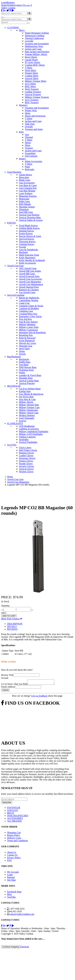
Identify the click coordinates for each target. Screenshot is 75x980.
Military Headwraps (28, 410)
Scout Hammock (27, 341)
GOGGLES (13, 811)
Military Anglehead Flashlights (34, 431)
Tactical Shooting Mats (30, 217)
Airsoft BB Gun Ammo (30, 271)
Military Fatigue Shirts (36, 81)
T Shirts (29, 68)
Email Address (8, 688)
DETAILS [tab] (12, 626)
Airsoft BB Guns (27, 274)
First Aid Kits (25, 319)
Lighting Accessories (29, 429)
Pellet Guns (24, 201)
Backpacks (24, 359)
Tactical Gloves (26, 469)
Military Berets (26, 402)
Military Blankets (27, 324)
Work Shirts (30, 70)
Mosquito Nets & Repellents (32, 332)
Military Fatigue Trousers (37, 97)
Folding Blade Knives (29, 228)
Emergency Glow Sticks (30, 316)
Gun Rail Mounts (27, 191)
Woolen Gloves (26, 472)
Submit (5, 691)
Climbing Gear (26, 311)
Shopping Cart (14, 833)
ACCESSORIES (15, 819)
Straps (22, 351)
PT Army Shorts (32, 62)
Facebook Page (14, 893)
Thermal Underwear (34, 38)
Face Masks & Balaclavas (31, 394)
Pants (27, 167)
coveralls (29, 41)
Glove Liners (25, 448)
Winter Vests (31, 110)
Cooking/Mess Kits (28, 314)
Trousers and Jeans (34, 129)
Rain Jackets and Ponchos (37, 52)
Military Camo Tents (29, 327)
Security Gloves (27, 466)
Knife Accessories (27, 263)
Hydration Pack (26, 370)
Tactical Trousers (33, 94)
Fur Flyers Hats (26, 397)
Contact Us (20, 5)
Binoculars (24, 177)
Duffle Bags (25, 362)
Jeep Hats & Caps (27, 399)
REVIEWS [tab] (12, 629)
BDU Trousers (32, 102)
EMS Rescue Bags (28, 367)
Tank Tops (30, 124)
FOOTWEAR (14, 808)
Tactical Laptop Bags (29, 381)
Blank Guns (25, 180)
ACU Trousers (32, 100)
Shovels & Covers (27, 343)
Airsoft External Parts (29, 276)
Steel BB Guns (26, 212)
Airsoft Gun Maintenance (31, 284)
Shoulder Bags (26, 378)
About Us (12, 853)
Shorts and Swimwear (35, 116)
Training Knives (27, 244)
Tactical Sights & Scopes (31, 220)
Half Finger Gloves (28, 450)
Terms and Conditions (17, 841)
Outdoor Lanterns (27, 437)
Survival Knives (27, 239)
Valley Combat (8, 8)
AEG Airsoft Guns (28, 268)
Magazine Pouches (28, 196)
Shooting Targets (27, 207)
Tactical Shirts (32, 78)
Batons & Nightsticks (29, 298)
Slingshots (24, 209)
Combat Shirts (32, 76)
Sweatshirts (30, 153)
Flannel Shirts (31, 73)
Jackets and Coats (33, 49)
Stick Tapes (24, 349)
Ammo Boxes (25, 175)
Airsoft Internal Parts (29, 287)
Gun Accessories (27, 183)
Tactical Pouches (27, 383)
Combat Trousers (33, 92)
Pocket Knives (26, 234)
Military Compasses (28, 330)
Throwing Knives (27, 242)
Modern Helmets (27, 415)
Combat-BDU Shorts (35, 65)
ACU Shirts (30, 84)
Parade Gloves (26, 464)
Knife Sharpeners (27, 258)
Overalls (29, 127)
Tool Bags (24, 365)
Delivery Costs (14, 839)
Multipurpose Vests (34, 46)
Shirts (28, 145)
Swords (22, 247)
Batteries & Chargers (29, 290)
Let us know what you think (14, 685)
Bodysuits (30, 169)
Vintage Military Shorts (36, 54)
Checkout (24, 948)
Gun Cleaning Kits (28, 188)
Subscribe (7, 803)
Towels (22, 354)
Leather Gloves (26, 456)
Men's (22, 30)
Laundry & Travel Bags (30, 375)
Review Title (7, 675)
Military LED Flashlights (31, 434)
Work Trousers (32, 89)
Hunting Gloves (26, 453)
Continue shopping (11, 948)
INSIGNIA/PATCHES (18, 816)
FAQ (9, 861)
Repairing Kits (26, 335)
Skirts (28, 113)
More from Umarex (12, 619)
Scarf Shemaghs (27, 418)
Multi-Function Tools (29, 255)
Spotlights (24, 439)
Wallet (22, 373)
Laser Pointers (26, 193)
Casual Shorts (31, 60)
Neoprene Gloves (27, 458)
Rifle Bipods (25, 204)
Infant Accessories (34, 161)
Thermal (29, 137)
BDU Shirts (30, 86)
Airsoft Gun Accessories (30, 279)
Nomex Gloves (26, 461)
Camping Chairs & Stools (31, 306)
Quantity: (6, 606)
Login (4, 2)
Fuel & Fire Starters (28, 322)
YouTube (11, 898)
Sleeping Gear (26, 346)
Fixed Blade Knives (28, 225)
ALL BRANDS (14, 822)
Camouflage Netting (28, 300)
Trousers (29, 148)
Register (11, 2)
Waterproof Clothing (35, 36)
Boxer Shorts (31, 57)
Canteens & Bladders (29, 308)
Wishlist (11, 5)
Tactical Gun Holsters (29, 215)
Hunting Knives (26, 231)
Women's (23, 105)
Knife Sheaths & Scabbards (32, 260)
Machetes (23, 252)
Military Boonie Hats (29, 405)
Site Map (11, 881)
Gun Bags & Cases (28, 185)
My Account (13, 873)
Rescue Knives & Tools (30, 236)
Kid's (21, 132)
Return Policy (14, 836)
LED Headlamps (27, 426)
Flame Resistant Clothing (37, 33)
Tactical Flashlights (28, 442)
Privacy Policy (14, 859)
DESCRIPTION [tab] (15, 624)
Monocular (24, 199)
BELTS (11, 814)
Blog (9, 895)
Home (4, 5)
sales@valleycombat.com (22, 915)
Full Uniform (31, 156)
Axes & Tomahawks (28, 250)
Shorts (28, 143)
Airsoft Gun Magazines (30, 282)
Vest (27, 135)
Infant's (22, 159)
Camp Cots (24, 303)
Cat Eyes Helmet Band (30, 389)
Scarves (23, 421)
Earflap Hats (25, 391)
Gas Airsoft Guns (27, 292)
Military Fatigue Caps (29, 407)
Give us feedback (39, 697)
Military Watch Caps (29, 413)
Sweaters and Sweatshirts (37, 44)
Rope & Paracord (27, 338)
